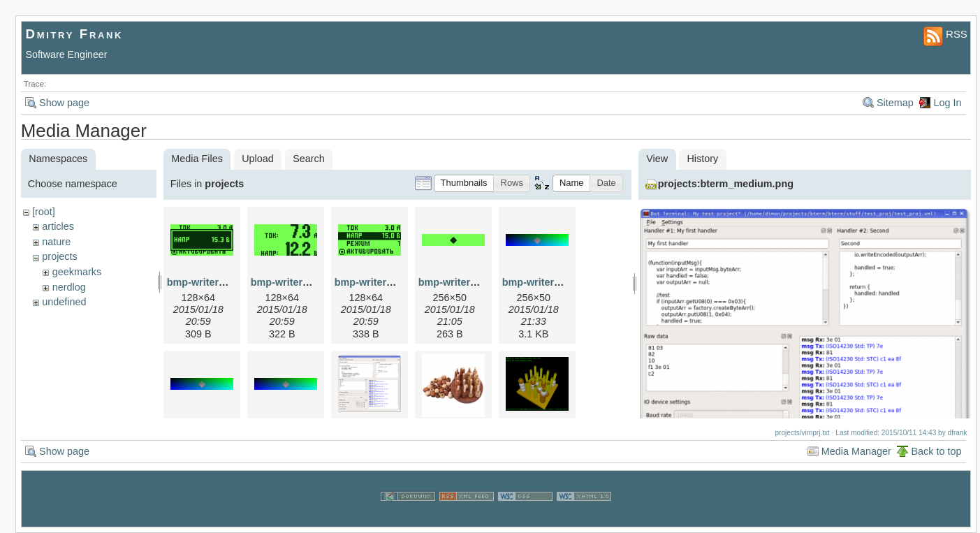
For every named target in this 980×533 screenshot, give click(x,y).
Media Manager (856, 451)
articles (58, 226)
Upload (258, 159)
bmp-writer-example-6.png (565, 282)
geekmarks (77, 272)
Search (309, 159)
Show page (64, 103)
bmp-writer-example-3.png (481, 282)
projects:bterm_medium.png (726, 184)
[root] (44, 212)
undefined (64, 302)
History (702, 159)
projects (59, 256)
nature (56, 242)
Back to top (936, 451)
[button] (464, 183)
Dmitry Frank (75, 34)
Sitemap (895, 103)
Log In (947, 103)
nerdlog (69, 287)
